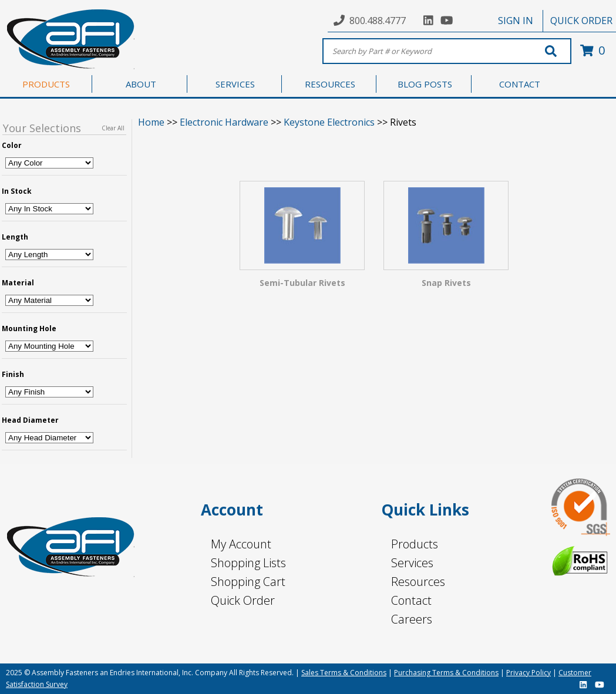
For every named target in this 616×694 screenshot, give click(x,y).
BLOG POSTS (425, 84)
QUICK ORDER (581, 21)
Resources (418, 582)
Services (412, 563)
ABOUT (141, 84)
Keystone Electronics (329, 122)
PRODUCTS (46, 84)
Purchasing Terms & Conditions (446, 673)
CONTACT (520, 84)
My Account (241, 544)
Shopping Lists (248, 563)
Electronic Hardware (224, 122)
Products (415, 544)
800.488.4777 (378, 21)
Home (151, 122)
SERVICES (235, 84)
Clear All (113, 128)
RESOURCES (330, 84)
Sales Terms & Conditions (344, 673)
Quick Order (243, 600)
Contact (411, 600)
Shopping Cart (248, 582)
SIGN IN (516, 21)
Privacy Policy (529, 673)
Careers (412, 619)
